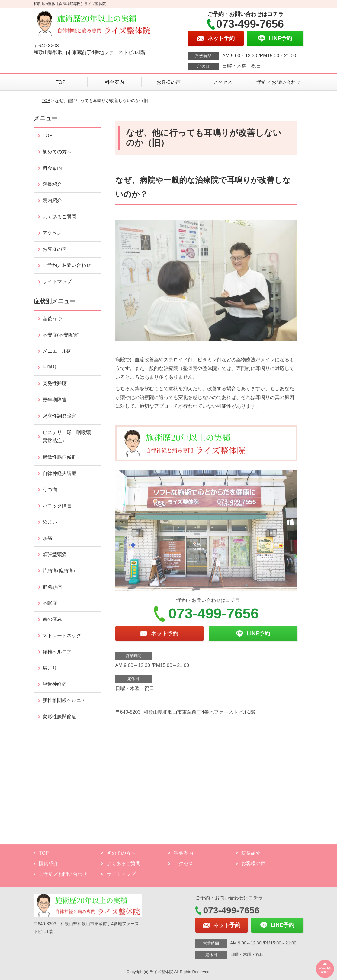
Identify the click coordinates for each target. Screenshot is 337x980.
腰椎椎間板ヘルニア (64, 700)
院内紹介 (52, 200)
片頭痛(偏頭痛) (59, 571)
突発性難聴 (55, 383)
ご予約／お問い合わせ (276, 82)
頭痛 (47, 538)
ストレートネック (62, 635)
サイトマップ (57, 281)
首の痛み (52, 619)
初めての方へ (57, 152)
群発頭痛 (52, 587)
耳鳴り (50, 367)
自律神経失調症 (59, 473)
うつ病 (50, 490)
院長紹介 (52, 184)
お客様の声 (168, 82)
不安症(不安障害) (61, 335)
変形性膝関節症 (59, 717)
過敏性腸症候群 (59, 457)
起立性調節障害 (59, 416)
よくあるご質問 (59, 217)
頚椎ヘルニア (57, 652)
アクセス (223, 82)
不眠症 (50, 603)
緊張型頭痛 (55, 554)
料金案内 (114, 82)
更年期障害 (55, 400)
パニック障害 (57, 506)
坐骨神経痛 (55, 684)
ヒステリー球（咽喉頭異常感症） (67, 437)
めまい (50, 522)
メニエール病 (57, 351)
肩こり (50, 668)
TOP (61, 82)
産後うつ (52, 319)
